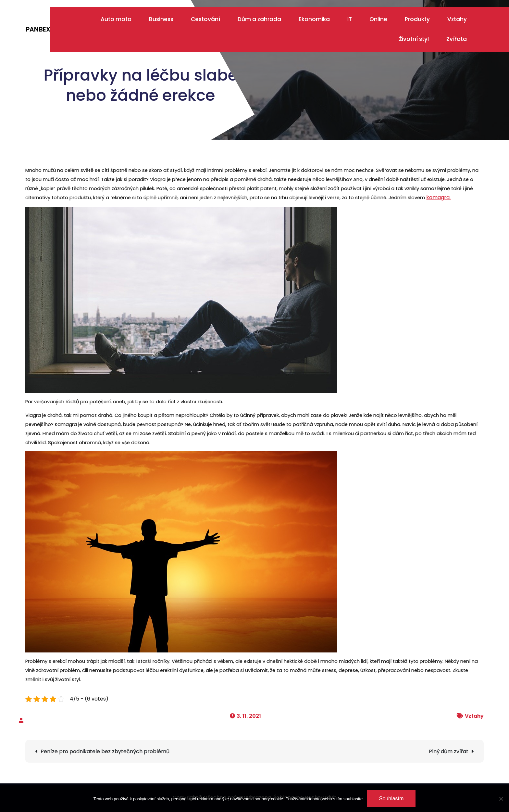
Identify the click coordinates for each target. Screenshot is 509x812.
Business (161, 19)
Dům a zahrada (259, 19)
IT (350, 19)
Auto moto (116, 19)
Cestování (205, 19)
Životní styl (414, 39)
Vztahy (457, 19)
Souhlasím (391, 799)
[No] (501, 799)
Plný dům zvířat (449, 751)
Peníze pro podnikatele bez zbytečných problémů (105, 751)
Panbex (38, 29)
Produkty (417, 19)
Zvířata (457, 39)
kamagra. (438, 197)
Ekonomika (314, 19)
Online (378, 19)
